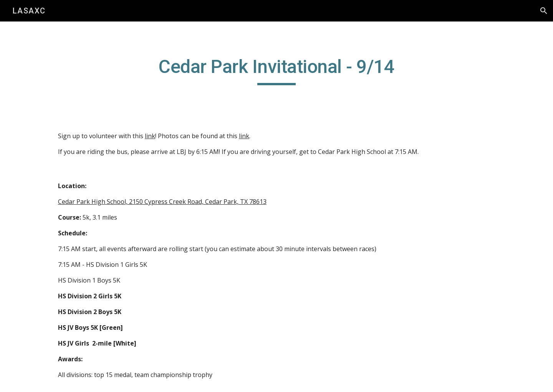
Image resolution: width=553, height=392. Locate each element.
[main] (276, 70)
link (150, 136)
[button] (544, 11)
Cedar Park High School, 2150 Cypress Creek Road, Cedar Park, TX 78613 (162, 202)
